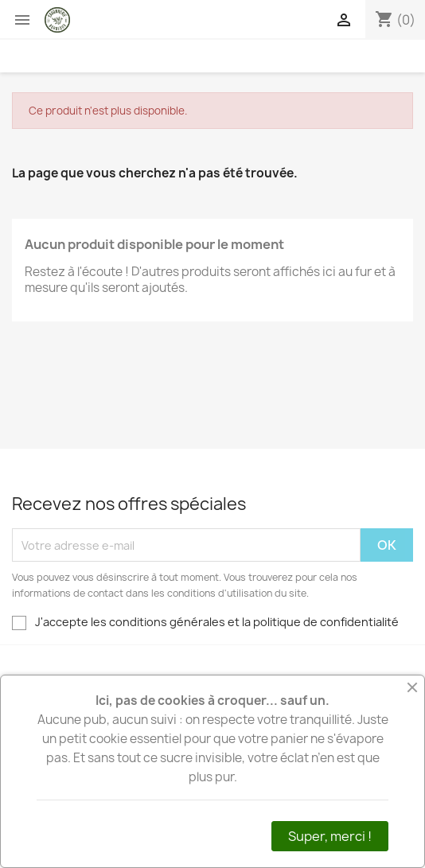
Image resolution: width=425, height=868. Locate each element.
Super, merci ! (330, 836)
